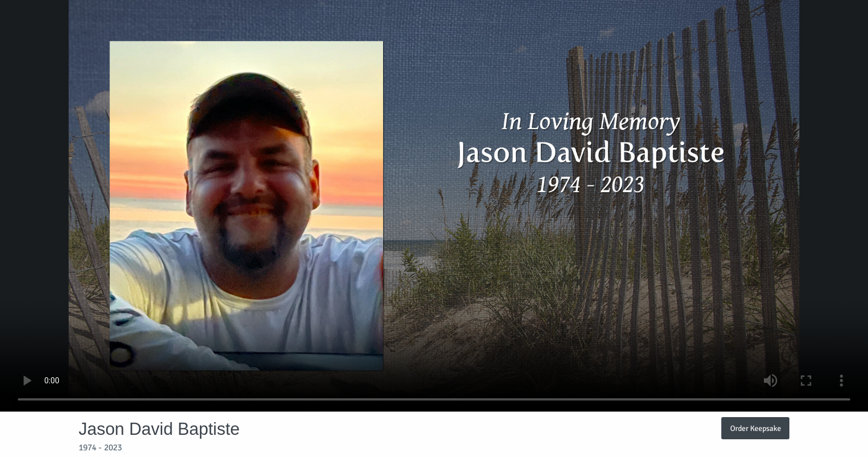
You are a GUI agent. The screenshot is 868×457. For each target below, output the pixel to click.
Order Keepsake (756, 428)
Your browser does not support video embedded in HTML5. (434, 206)
